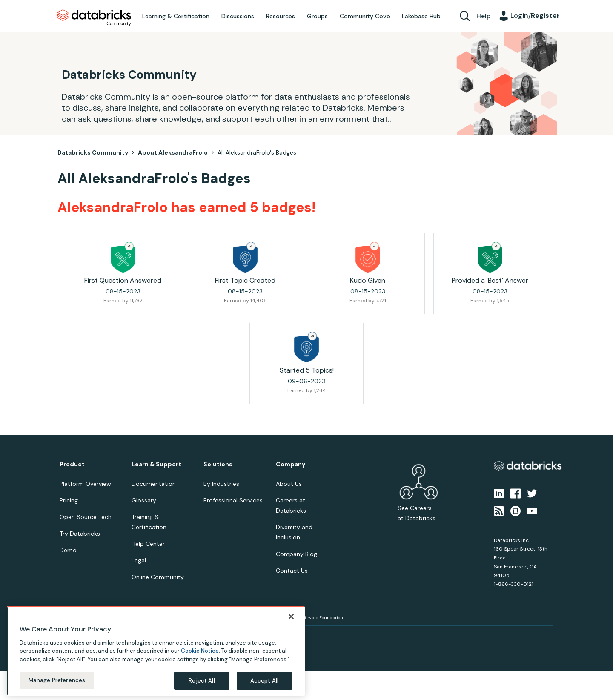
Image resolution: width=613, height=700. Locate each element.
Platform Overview (85, 484)
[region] (156, 651)
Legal (139, 560)
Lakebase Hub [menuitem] (421, 16)
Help (484, 16)
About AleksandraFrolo (173, 152)
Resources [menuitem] (281, 16)
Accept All (264, 681)
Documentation (154, 484)
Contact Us (292, 571)
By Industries (221, 484)
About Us (289, 484)
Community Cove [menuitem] (365, 16)
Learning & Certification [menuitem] (176, 16)
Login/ (535, 16)
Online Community (158, 577)
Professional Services (233, 500)
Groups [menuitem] (317, 16)
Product (72, 464)
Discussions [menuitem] (238, 16)
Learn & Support (156, 464)
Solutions (218, 464)
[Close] (291, 617)
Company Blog (296, 554)
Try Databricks (80, 534)
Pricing (69, 500)
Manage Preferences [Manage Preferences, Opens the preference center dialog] (57, 680)
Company (291, 464)
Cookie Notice (200, 651)
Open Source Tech (86, 517)
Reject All (202, 681)
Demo (68, 550)
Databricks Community (94, 18)
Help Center (148, 544)
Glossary (144, 500)
